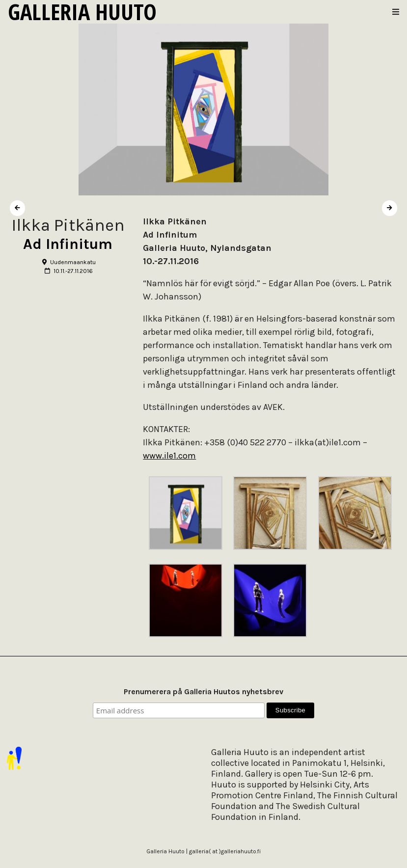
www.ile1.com (169, 456)
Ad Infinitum (68, 244)
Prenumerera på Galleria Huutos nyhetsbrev (203, 692)
